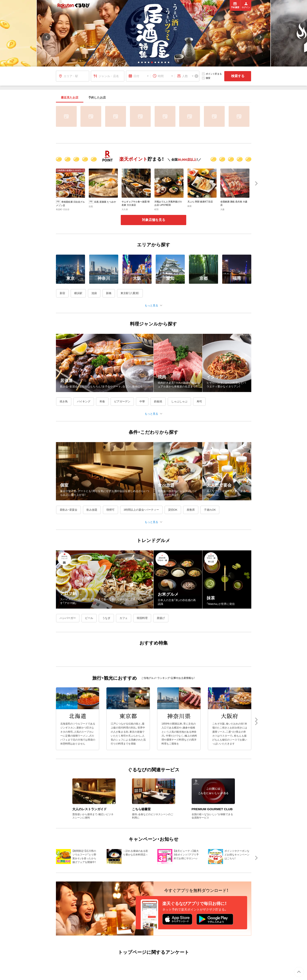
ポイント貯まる (212, 74)
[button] (139, 62)
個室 (206, 78)
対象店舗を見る (154, 220)
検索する (238, 76)
